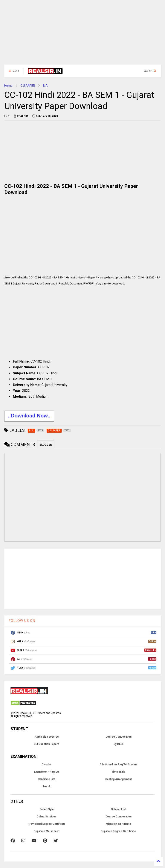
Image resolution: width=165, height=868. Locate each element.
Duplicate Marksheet (47, 831)
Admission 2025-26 (47, 737)
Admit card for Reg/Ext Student (118, 765)
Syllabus (118, 744)
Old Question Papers (47, 744)
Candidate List (47, 779)
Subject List (118, 809)
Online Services (47, 817)
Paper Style (47, 809)
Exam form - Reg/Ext (47, 772)
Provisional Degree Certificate (47, 824)
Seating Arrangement (118, 779)
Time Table (118, 772)
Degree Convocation (118, 737)
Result (47, 786)
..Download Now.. (29, 416)
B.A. (46, 86)
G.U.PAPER (28, 86)
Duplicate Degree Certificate (118, 831)
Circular (47, 765)
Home (8, 86)
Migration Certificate (118, 824)
